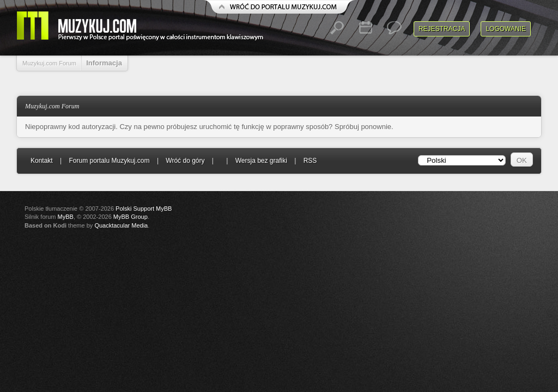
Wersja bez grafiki (261, 161)
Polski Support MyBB (144, 209)
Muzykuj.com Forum (49, 63)
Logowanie (506, 29)
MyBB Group (131, 217)
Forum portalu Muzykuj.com (110, 161)
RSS (310, 161)
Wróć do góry (185, 161)
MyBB (66, 217)
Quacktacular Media (121, 225)
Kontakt (42, 161)
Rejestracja (442, 29)
